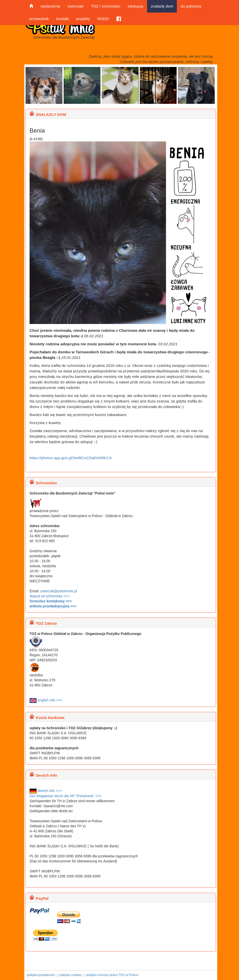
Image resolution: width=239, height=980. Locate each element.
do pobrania (191, 6)
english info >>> (46, 700)
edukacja (136, 6)
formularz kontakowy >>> (51, 601)
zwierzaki (76, 6)
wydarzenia (50, 6)
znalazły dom (162, 6)
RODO (103, 19)
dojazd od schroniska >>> (50, 596)
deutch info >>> (46, 791)
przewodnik (39, 19)
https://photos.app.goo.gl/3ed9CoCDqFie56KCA (71, 458)
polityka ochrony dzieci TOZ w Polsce (112, 975)
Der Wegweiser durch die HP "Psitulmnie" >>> (66, 796)
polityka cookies (71, 975)
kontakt (63, 19)
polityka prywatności (41, 975)
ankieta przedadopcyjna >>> (53, 606)
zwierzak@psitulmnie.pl (59, 591)
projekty (83, 19)
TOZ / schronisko (106, 6)
